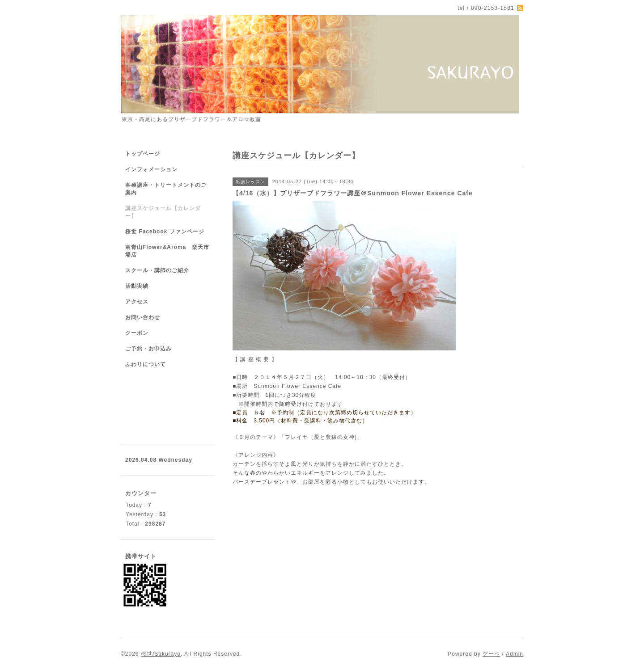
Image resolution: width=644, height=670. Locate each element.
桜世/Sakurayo (161, 654)
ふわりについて (146, 364)
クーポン (137, 333)
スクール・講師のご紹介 (157, 270)
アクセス (137, 302)
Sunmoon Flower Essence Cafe (297, 386)
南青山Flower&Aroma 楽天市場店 (167, 251)
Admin (515, 654)
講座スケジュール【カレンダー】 (163, 212)
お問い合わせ (143, 317)
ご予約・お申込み (148, 349)
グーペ (491, 654)
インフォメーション (151, 169)
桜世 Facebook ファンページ (165, 232)
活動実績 (137, 286)
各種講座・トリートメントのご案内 (166, 189)
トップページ (143, 154)
